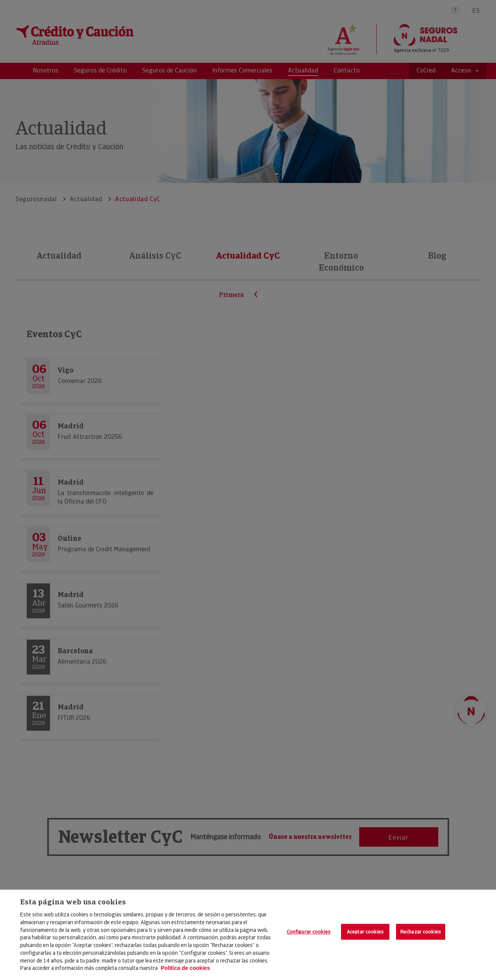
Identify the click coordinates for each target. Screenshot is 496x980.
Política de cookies (185, 968)
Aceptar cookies (365, 932)
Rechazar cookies (421, 932)
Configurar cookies (309, 932)
